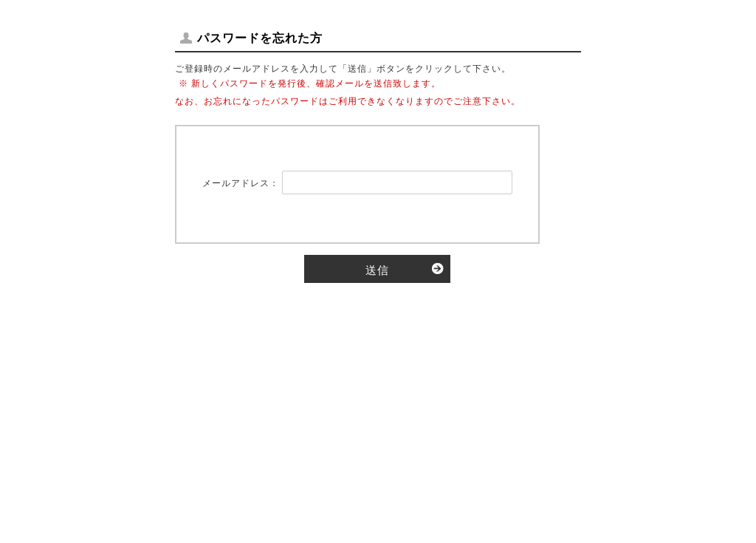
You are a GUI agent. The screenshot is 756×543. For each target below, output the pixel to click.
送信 (377, 270)
